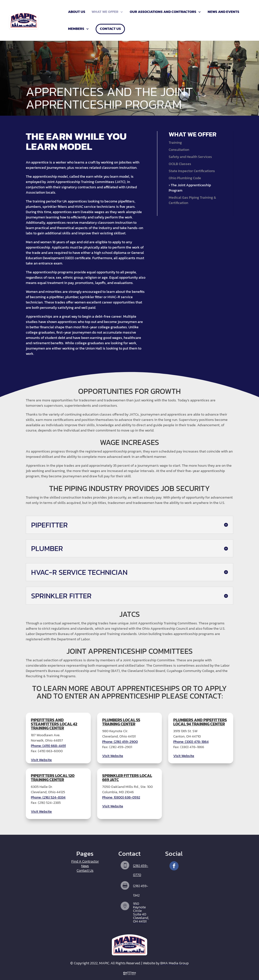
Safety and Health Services (190, 157)
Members (76, 29)
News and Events (223, 12)
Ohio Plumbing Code (185, 178)
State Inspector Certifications (192, 171)
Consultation (179, 150)
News (85, 866)
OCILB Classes (180, 164)
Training (175, 143)
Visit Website (41, 760)
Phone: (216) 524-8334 (48, 797)
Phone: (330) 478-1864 (191, 742)
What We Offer (105, 12)
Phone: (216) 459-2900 (120, 742)
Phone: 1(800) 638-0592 (121, 797)
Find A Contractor (85, 861)
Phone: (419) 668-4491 (48, 746)
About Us (77, 12)
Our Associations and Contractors (163, 12)
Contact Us (110, 29)
